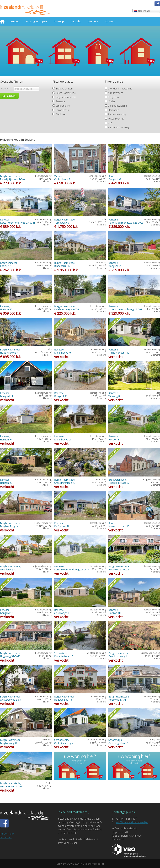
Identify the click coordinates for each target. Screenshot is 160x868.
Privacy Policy (7, 834)
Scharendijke (63, 106)
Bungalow (113, 97)
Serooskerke (63, 110)
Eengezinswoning (117, 106)
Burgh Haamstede (66, 93)
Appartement (115, 93)
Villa (110, 123)
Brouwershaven (64, 89)
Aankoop (59, 21)
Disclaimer (6, 837)
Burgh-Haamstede (66, 97)
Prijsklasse (6, 89)
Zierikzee (61, 114)
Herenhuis (114, 110)
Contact (110, 21)
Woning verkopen (36, 21)
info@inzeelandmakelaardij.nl (132, 822)
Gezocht (76, 21)
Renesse (60, 101)
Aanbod (15, 21)
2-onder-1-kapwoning (120, 89)
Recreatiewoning (117, 114)
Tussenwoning (116, 119)
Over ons (93, 21)
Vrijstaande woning (118, 127)
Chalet (112, 101)
